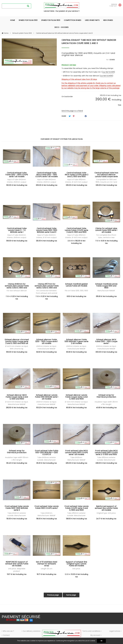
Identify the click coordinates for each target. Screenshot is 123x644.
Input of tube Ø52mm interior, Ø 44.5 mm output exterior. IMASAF (76, 182)
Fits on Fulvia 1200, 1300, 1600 (76, 291)
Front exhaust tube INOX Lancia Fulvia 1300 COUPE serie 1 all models (76, 452)
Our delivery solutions (32, 631)
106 (17, 352)
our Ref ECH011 (108, 72)
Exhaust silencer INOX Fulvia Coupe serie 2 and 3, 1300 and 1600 (17, 397)
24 (106, 519)
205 (76, 463)
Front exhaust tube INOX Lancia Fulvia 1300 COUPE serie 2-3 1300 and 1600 (106, 452)
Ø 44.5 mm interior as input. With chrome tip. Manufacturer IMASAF (17, 349)
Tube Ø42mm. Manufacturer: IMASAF (76, 459)
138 (76, 519)
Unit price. (76, 569)
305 (47, 185)
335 (76, 185)
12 (68, 574)
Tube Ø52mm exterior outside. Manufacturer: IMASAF (106, 460)
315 (106, 296)
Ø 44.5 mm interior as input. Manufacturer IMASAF (17, 403)
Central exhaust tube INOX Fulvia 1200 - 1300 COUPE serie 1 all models (47, 175)
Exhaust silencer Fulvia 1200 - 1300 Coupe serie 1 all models (47, 341)
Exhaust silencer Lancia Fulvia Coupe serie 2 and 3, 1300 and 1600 (76, 397)
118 (47, 519)
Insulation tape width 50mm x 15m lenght (17, 459)
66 (17, 463)
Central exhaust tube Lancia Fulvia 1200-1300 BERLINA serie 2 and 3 (47, 230)
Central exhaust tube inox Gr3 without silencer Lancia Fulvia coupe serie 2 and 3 (89, 42)
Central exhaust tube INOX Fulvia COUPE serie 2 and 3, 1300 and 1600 (76, 175)
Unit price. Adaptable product (17, 570)
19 (47, 574)
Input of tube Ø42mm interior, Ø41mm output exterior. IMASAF (17, 182)
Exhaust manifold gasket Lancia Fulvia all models (76, 285)
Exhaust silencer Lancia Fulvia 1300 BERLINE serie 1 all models (47, 397)
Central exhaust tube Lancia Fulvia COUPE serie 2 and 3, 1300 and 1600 (76, 230)
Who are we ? (8, 631)
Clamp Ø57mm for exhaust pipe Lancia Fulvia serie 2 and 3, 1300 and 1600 (47, 286)
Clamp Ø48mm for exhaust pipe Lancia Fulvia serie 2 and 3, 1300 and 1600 (17, 286)
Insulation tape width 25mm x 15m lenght (106, 403)
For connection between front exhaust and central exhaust (47, 293)
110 (17, 519)
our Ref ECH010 (106, 76)
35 (47, 463)
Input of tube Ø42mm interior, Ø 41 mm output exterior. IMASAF (47, 237)
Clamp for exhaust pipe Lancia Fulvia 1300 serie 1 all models (106, 230)
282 (17, 408)
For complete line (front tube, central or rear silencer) (106, 237)
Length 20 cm (47, 569)
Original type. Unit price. (106, 513)
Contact (6, 635)
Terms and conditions (91, 631)
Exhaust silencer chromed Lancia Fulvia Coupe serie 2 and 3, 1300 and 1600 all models (17, 341)
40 (106, 408)
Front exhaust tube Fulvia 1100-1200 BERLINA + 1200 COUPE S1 (47, 452)
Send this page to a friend (72, 111)
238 (106, 463)
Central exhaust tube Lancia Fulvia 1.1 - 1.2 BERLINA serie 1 (17, 230)
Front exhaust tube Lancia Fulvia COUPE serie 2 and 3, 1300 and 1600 (76, 508)
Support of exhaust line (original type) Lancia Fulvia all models (76, 564)
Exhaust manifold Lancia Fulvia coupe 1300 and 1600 (106, 286)
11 (17, 574)
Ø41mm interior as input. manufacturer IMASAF (47, 347)
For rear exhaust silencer (17, 291)
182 (78, 242)
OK (101, 641)
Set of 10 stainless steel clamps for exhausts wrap (47, 564)
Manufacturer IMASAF (106, 291)
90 (76, 352)
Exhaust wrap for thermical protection (106, 396)
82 (47, 352)
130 (17, 185)
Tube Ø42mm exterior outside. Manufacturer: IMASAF (47, 460)
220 (71, 241)
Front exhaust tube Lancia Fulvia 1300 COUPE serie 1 (47, 507)
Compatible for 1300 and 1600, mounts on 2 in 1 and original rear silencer (106, 182)
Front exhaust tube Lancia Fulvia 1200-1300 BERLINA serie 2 (17, 508)
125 (47, 241)
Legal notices (115, 631)
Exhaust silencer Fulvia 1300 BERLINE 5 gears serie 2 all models (76, 341)
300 (106, 352)
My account (95, 635)
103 (47, 408)
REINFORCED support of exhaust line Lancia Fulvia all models (17, 564)
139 (17, 241)
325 (106, 185)
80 (76, 408)
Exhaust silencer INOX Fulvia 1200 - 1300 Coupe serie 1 (106, 341)
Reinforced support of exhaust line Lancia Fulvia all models (106, 508)
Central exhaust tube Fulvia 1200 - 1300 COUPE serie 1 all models (17, 175)
